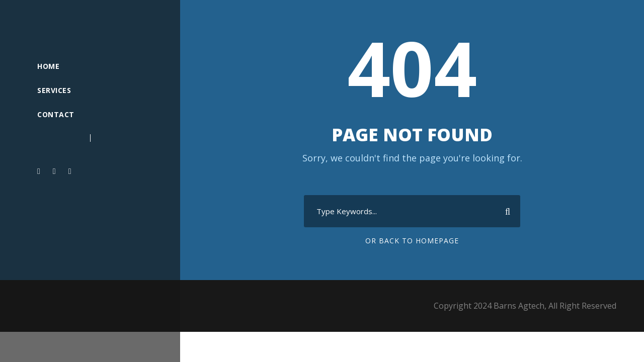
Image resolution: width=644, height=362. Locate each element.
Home (48, 66)
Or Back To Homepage (412, 241)
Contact (56, 114)
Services (54, 90)
